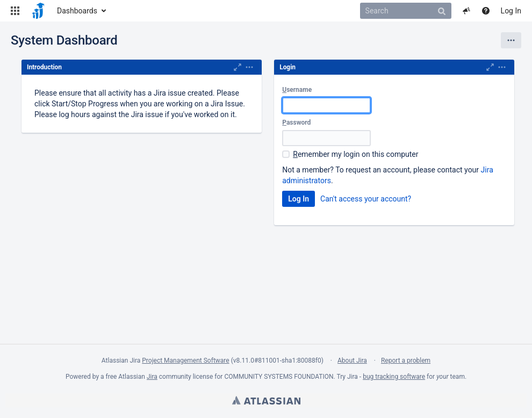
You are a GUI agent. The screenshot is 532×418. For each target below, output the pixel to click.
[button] (15, 11)
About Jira (352, 361)
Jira (152, 377)
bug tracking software (394, 377)
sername (297, 90)
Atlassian (266, 400)
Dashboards (77, 11)
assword (296, 122)
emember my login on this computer (355, 154)
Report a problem (406, 361)
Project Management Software (185, 361)
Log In (511, 11)
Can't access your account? (366, 199)
